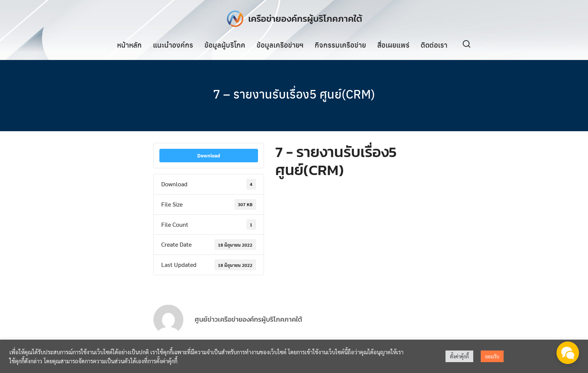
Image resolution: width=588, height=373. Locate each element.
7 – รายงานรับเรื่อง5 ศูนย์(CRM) (294, 94)
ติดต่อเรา (434, 45)
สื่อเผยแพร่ (393, 45)
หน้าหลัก (129, 45)
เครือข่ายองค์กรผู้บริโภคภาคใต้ (305, 19)
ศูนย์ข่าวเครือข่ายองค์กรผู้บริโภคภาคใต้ (248, 324)
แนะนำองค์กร (173, 45)
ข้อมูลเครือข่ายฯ (280, 45)
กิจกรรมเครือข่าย (340, 45)
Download (209, 156)
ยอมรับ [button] (492, 356)
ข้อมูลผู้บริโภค (225, 45)
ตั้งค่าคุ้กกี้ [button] (459, 356)
